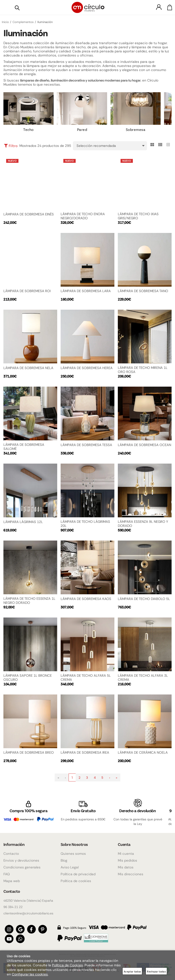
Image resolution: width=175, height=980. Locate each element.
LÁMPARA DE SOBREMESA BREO (29, 753)
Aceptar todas (132, 971)
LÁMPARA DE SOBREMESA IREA (85, 753)
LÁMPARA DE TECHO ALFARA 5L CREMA (86, 678)
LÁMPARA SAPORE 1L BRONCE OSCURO (28, 678)
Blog (64, 858)
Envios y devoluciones (21, 858)
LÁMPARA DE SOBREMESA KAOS (86, 599)
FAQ (7, 872)
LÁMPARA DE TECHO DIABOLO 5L (144, 599)
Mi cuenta (126, 851)
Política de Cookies (67, 965)
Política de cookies (76, 878)
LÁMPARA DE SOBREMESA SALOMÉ (24, 447)
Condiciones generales (22, 865)
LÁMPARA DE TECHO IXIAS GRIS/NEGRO (138, 216)
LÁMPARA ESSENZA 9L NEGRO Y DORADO (143, 524)
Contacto (11, 851)
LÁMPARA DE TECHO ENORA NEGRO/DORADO (83, 216)
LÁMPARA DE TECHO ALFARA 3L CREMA (143, 678)
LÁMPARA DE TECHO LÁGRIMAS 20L (85, 524)
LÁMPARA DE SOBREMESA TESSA (86, 445)
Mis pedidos (127, 858)
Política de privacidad (78, 872)
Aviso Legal (70, 865)
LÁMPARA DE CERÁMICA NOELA (143, 753)
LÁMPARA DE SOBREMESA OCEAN (144, 445)
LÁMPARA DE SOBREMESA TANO (143, 291)
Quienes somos (73, 851)
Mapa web (12, 878)
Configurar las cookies (30, 974)
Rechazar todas (156, 971)
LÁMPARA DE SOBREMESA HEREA (87, 368)
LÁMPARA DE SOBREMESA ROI (27, 291)
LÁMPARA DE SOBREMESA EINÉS (29, 214)
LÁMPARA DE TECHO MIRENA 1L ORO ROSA (143, 370)
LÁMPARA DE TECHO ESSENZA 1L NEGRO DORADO (29, 601)
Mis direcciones (131, 872)
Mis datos (126, 865)
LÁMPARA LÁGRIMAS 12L (23, 522)
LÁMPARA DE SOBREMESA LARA (86, 291)
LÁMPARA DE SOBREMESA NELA (28, 368)
